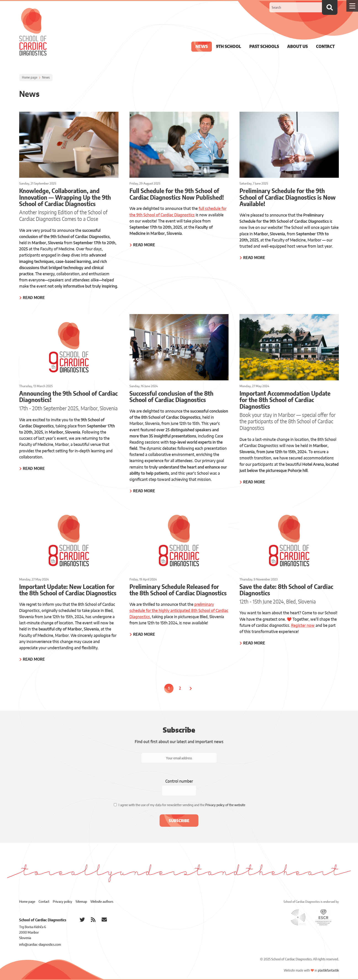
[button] (179, 821)
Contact (44, 902)
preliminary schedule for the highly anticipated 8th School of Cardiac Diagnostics (179, 611)
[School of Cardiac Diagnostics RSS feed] (93, 920)
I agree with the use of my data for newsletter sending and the (182, 805)
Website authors (102, 902)
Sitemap (81, 902)
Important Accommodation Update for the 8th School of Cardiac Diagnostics (285, 400)
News (46, 78)
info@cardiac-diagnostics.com (40, 945)
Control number (179, 781)
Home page (30, 78)
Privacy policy (62, 902)
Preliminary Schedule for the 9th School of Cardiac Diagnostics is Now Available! (288, 198)
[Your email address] (179, 758)
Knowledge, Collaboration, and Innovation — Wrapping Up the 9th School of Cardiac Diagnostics (65, 198)
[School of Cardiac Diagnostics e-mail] (104, 920)
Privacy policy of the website (225, 805)
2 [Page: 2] (180, 688)
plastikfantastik (328, 971)
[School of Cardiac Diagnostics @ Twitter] (82, 920)
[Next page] (191, 688)
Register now (303, 626)
